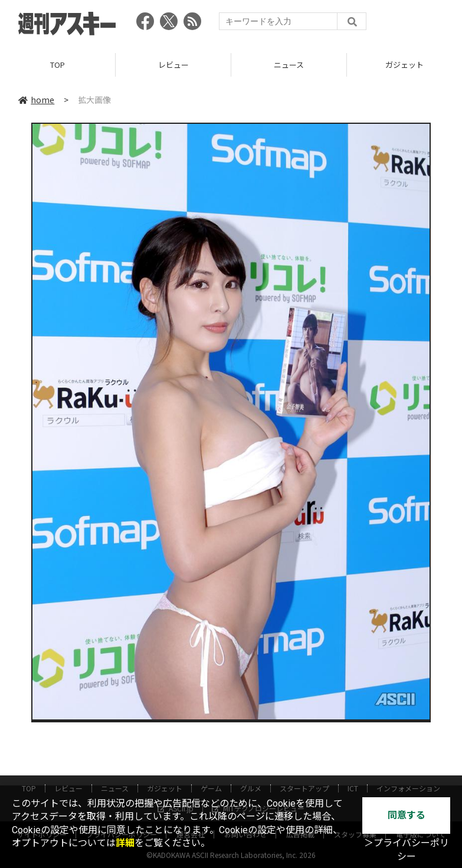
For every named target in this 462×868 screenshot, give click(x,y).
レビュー (173, 65)
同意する (407, 815)
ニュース (289, 65)
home (36, 100)
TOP (58, 65)
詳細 (125, 843)
